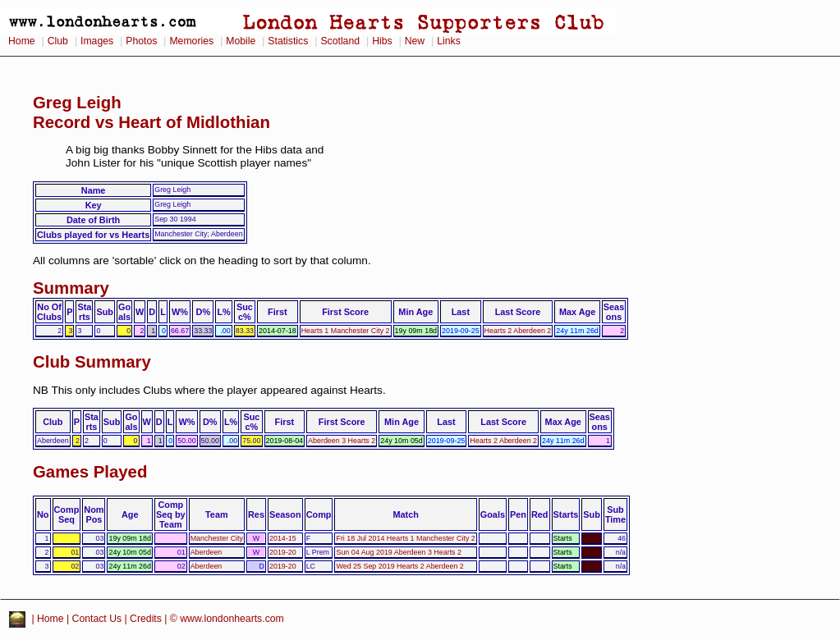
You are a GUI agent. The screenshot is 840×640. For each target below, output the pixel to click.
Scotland (340, 41)
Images (97, 41)
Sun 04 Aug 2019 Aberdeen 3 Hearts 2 (399, 552)
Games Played (90, 472)
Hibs (382, 41)
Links (449, 41)
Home (22, 41)
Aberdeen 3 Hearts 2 (342, 441)
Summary (71, 288)
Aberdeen (207, 552)
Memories (191, 41)
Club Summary (92, 362)
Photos (141, 41)
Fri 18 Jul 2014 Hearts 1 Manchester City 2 (405, 538)
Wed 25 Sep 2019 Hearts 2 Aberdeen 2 (399, 566)
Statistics (288, 41)
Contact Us (97, 619)
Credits (146, 619)
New (415, 41)
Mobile (241, 41)
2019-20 (283, 552)
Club (58, 41)
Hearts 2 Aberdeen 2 (518, 331)
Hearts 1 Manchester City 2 (346, 331)
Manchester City (217, 538)
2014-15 (283, 538)
